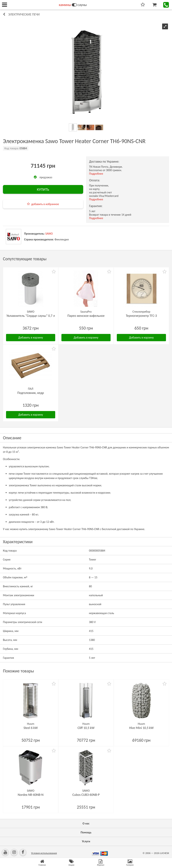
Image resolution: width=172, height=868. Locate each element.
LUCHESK (164, 853)
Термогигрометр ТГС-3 (141, 316)
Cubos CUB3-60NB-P (86, 795)
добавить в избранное (45, 204)
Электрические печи (24, 14)
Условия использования (44, 853)
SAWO (49, 234)
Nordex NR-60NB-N (31, 795)
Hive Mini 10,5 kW (141, 728)
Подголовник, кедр (31, 393)
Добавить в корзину (31, 337)
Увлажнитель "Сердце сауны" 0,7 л (31, 316)
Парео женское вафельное (86, 316)
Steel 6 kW (31, 728)
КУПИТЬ (43, 189)
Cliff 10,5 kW (86, 728)
